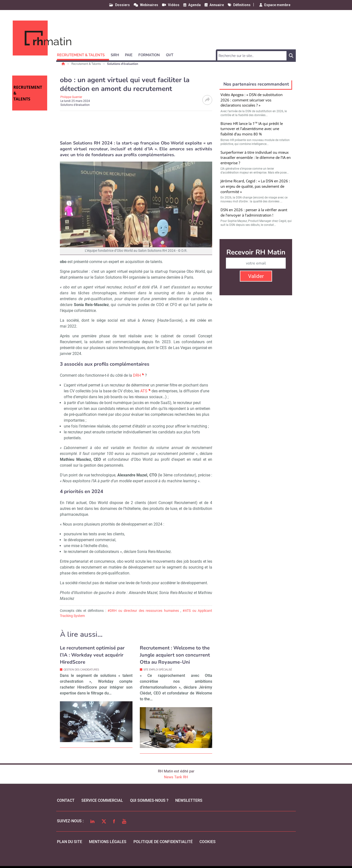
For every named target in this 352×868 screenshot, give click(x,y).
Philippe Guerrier (71, 97)
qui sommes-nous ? (149, 800)
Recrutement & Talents (87, 64)
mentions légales (108, 842)
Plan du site (70, 842)
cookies (208, 842)
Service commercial (102, 800)
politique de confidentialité (163, 842)
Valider (256, 276)
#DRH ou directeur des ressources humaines (143, 611)
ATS (144, 391)
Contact (66, 800)
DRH (137, 375)
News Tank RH (176, 777)
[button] (83, 54)
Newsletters (189, 800)
